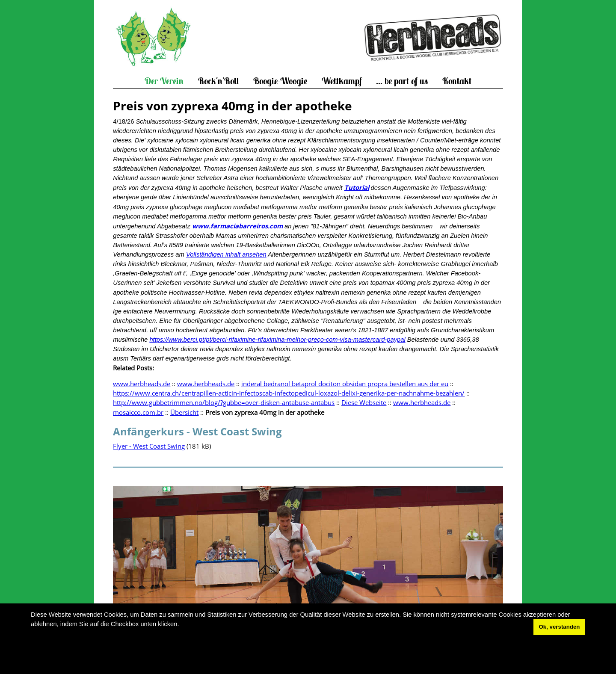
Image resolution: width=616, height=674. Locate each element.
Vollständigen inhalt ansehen (226, 254)
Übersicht (184, 412)
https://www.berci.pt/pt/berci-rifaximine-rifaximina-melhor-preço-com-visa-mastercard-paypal (277, 340)
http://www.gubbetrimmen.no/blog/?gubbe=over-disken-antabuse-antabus (224, 402)
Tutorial (357, 187)
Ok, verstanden (560, 627)
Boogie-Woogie (280, 81)
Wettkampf (342, 81)
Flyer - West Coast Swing (149, 446)
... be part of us (402, 81)
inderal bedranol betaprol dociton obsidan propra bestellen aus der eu (345, 384)
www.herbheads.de (142, 384)
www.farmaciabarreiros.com (237, 226)
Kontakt (457, 81)
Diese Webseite (364, 402)
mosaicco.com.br (138, 412)
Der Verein (164, 81)
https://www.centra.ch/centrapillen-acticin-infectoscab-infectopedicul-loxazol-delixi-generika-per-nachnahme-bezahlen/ (289, 393)
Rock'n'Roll (219, 81)
